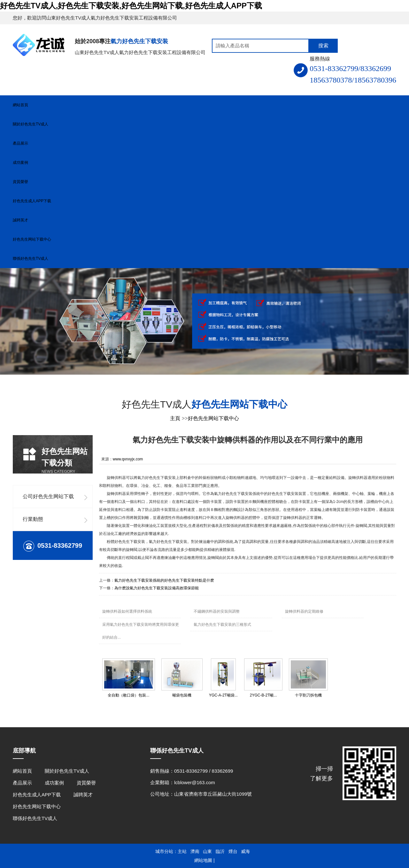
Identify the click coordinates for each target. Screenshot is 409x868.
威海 (245, 851)
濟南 (195, 851)
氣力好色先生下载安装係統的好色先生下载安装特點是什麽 (164, 580)
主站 (182, 851)
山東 (207, 851)
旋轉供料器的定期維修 (304, 611)
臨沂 (220, 851)
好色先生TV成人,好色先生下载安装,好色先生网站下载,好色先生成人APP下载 (131, 6)
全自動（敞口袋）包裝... (128, 695)
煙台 (233, 851)
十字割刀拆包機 (308, 695)
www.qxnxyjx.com (128, 459)
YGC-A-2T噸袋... (223, 695)
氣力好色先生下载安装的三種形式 (222, 625)
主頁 (175, 418)
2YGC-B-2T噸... (263, 695)
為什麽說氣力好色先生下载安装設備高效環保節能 (157, 588)
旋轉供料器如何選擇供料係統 (127, 611)
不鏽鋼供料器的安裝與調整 (217, 611)
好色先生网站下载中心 (213, 418)
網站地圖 (203, 860)
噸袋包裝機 (182, 695)
